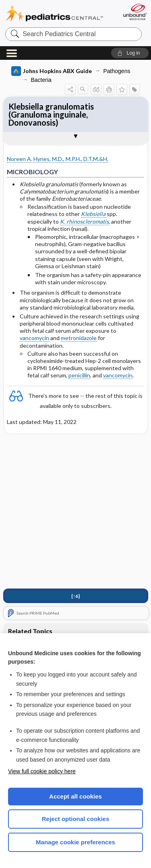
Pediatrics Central (54, 14)
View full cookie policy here (42, 771)
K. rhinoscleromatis (84, 221)
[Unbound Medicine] (135, 12)
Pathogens (117, 71)
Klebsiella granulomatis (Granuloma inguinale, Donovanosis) (51, 114)
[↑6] (75, 596)
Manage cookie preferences (75, 842)
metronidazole (79, 338)
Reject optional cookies (76, 819)
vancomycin (34, 338)
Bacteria (41, 80)
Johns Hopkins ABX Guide (52, 71)
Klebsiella (94, 214)
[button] (130, 53)
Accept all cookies (75, 796)
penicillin (79, 375)
